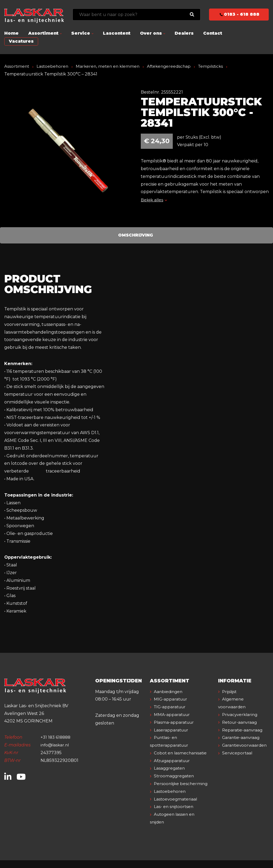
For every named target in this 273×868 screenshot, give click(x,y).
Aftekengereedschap (173, 66)
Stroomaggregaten (175, 776)
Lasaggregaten (170, 768)
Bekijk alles (154, 200)
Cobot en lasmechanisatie (181, 753)
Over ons (151, 33)
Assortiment (43, 33)
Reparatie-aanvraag (243, 730)
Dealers (184, 33)
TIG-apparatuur (171, 707)
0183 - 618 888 (239, 14)
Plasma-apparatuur (175, 722)
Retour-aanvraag (241, 722)
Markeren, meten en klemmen (110, 66)
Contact (213, 33)
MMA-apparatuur (173, 715)
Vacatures (21, 41)
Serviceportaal (238, 753)
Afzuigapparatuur (173, 761)
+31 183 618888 (56, 737)
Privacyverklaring (241, 715)
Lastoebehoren (54, 66)
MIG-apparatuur (172, 699)
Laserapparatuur (172, 730)
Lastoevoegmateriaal (176, 807)
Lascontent (117, 33)
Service (81, 33)
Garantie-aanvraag (242, 737)
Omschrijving (136, 235)
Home (11, 33)
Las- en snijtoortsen (175, 814)
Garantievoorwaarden (246, 745)
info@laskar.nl (56, 745)
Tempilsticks (217, 66)
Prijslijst (230, 692)
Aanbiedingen (169, 692)
